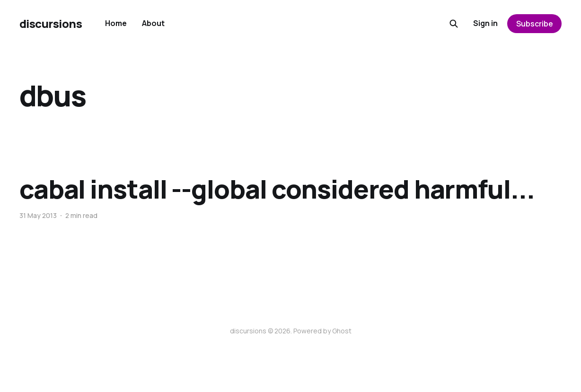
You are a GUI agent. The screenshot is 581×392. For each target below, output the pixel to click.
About (153, 23)
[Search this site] (454, 24)
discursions (51, 24)
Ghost (342, 331)
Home (116, 23)
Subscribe (535, 24)
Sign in (485, 23)
